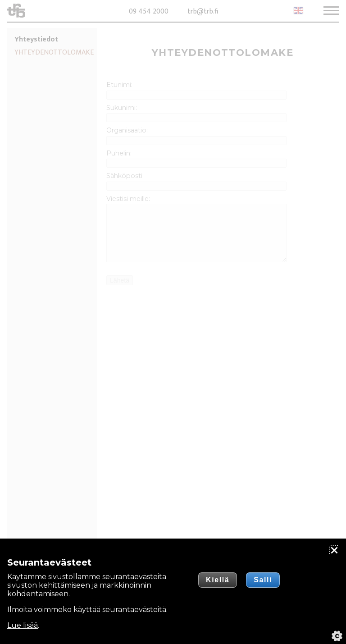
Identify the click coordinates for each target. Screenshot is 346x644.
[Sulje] (334, 550)
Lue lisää (23, 625)
